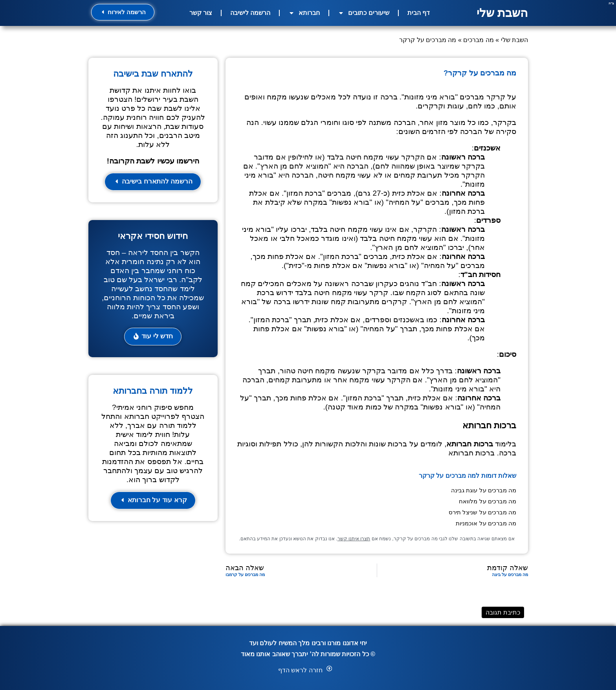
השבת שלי (502, 13)
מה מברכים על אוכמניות (486, 523)
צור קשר (201, 13)
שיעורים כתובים (363, 13)
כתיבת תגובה (503, 612)
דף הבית (419, 13)
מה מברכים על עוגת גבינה (484, 490)
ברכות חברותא (471, 453)
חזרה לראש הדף (300, 670)
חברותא (304, 13)
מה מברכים (478, 40)
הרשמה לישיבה (250, 13)
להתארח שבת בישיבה (153, 74)
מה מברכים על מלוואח (488, 501)
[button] (153, 337)
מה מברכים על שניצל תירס (482, 512)
